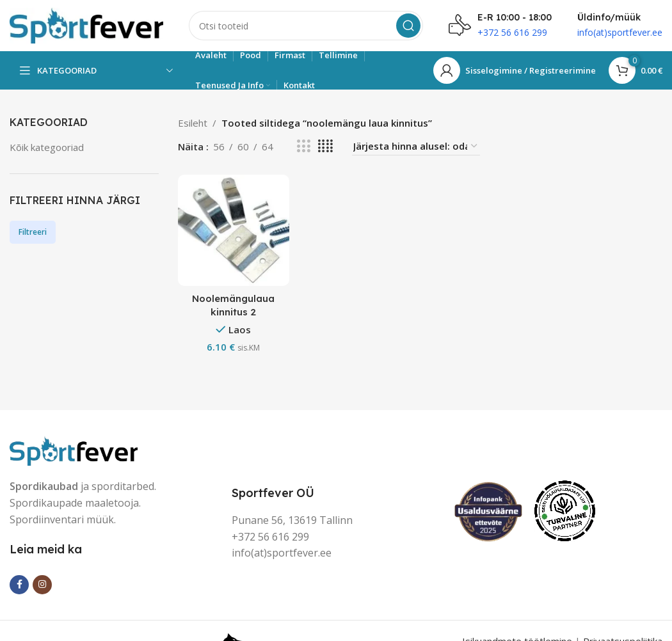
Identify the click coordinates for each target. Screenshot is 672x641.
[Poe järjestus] (416, 146)
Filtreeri (33, 232)
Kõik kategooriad (47, 147)
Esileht (193, 123)
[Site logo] (86, 24)
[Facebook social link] (19, 585)
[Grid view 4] (325, 146)
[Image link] (74, 450)
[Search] (306, 26)
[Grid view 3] (303, 146)
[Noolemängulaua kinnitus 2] (234, 230)
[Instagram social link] (42, 585)
